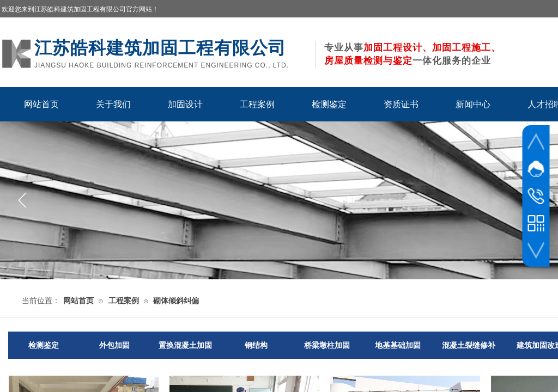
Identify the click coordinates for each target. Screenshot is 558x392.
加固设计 (185, 104)
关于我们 (113, 104)
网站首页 (41, 104)
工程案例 (257, 104)
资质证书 (401, 104)
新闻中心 (473, 104)
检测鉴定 (329, 104)
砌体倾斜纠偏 (176, 301)
